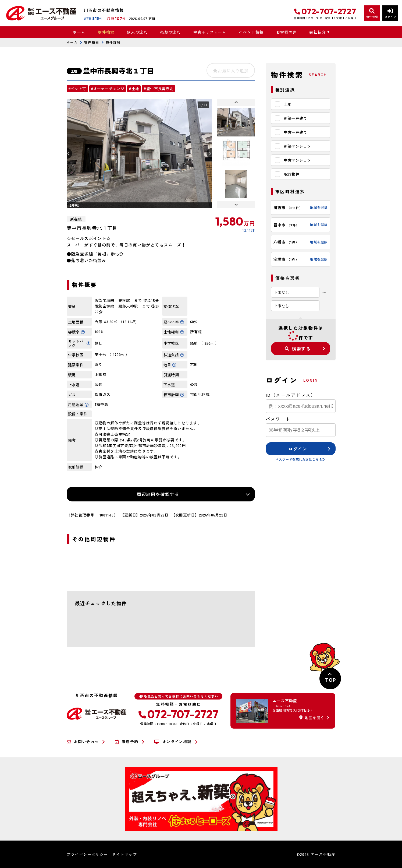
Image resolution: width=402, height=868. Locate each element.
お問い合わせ (83, 742)
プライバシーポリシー (87, 854)
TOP (330, 680)
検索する (298, 349)
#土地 (134, 89)
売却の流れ (170, 32)
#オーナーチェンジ (108, 89)
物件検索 (106, 32)
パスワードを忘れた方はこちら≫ (300, 459)
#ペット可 (77, 89)
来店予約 (127, 742)
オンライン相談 (173, 742)
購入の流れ (137, 32)
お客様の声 (287, 32)
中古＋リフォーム (210, 32)
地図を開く (312, 718)
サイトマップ (124, 854)
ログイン (298, 449)
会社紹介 (318, 32)
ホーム (79, 32)
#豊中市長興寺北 (158, 89)
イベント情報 (251, 32)
